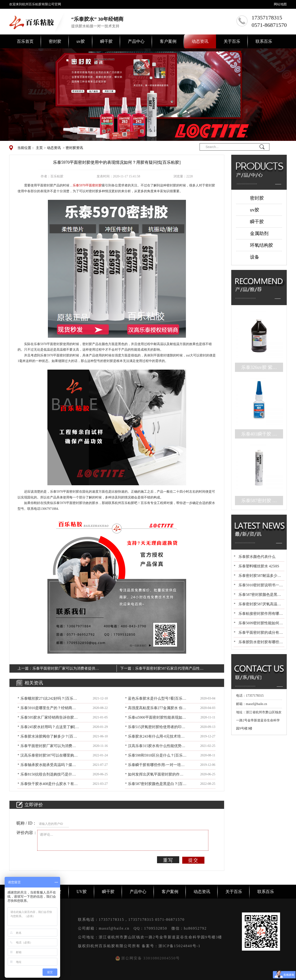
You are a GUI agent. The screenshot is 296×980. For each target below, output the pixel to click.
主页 (39, 148)
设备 (255, 257)
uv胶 (81, 41)
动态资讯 (200, 41)
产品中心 (136, 41)
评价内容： (27, 833)
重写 (168, 860)
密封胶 (55, 41)
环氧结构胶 (262, 245)
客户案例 (168, 41)
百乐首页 (25, 41)
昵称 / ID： (26, 823)
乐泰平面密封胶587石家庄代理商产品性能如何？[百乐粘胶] (169, 669)
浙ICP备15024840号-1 (179, 946)
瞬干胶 (106, 41)
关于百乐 (232, 41)
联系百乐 (264, 41)
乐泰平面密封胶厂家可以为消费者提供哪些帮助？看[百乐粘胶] (66, 669)
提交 (193, 860)
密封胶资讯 (74, 148)
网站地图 (280, 4)
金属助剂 (259, 233)
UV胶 (82, 892)
